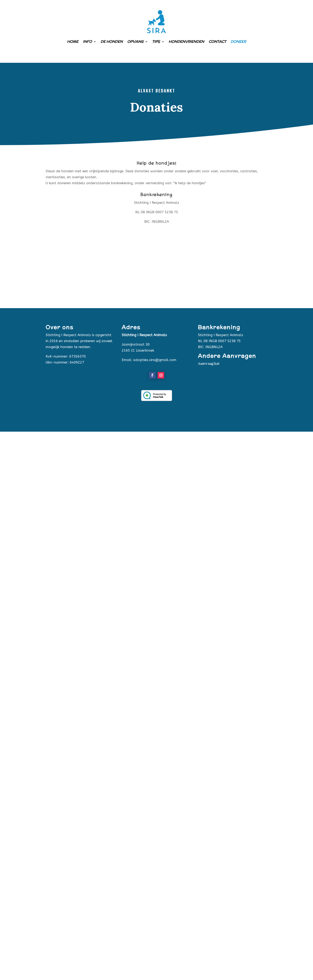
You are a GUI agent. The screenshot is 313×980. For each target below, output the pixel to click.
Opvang (135, 42)
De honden (112, 42)
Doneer (238, 42)
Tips (156, 42)
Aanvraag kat (209, 364)
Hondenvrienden (186, 42)
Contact (217, 42)
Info (87, 42)
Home (73, 42)
